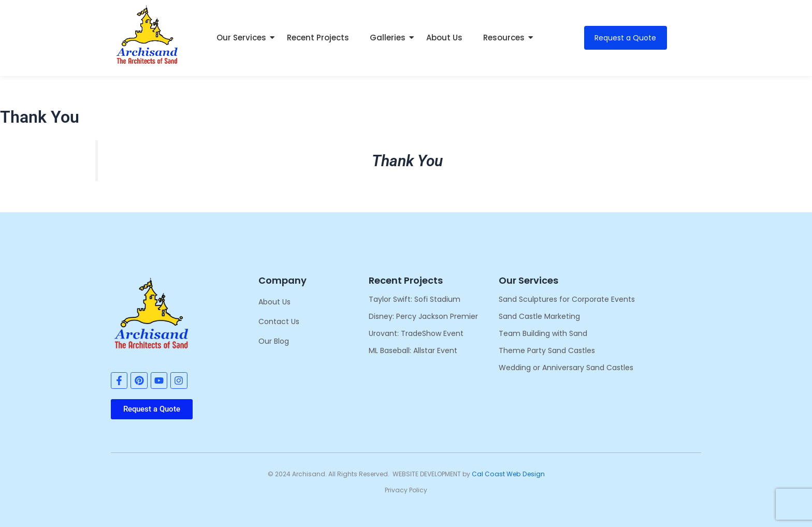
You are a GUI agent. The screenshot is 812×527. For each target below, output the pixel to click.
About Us (444, 38)
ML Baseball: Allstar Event (413, 350)
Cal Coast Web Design (508, 474)
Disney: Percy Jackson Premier (423, 316)
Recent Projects (318, 38)
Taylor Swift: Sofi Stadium (415, 299)
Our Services (244, 38)
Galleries (390, 38)
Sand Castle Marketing (539, 316)
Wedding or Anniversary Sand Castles (566, 368)
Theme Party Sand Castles (547, 350)
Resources (506, 38)
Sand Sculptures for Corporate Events (567, 299)
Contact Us (279, 321)
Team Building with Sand (543, 333)
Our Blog (274, 341)
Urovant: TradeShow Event (416, 333)
